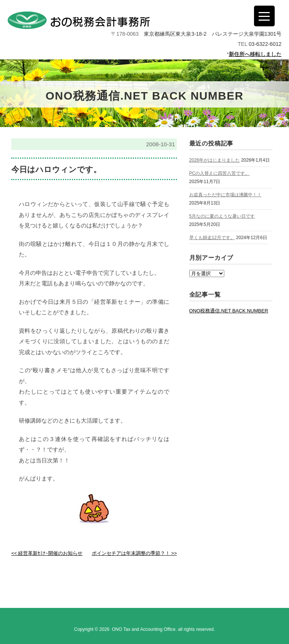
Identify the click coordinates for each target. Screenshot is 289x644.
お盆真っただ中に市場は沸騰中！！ (225, 195)
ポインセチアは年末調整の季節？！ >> (134, 553)
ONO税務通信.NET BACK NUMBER (229, 311)
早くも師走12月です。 (212, 238)
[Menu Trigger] (264, 16)
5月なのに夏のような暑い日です (222, 216)
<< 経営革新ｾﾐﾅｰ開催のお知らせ (47, 553)
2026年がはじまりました (215, 160)
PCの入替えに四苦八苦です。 (220, 173)
